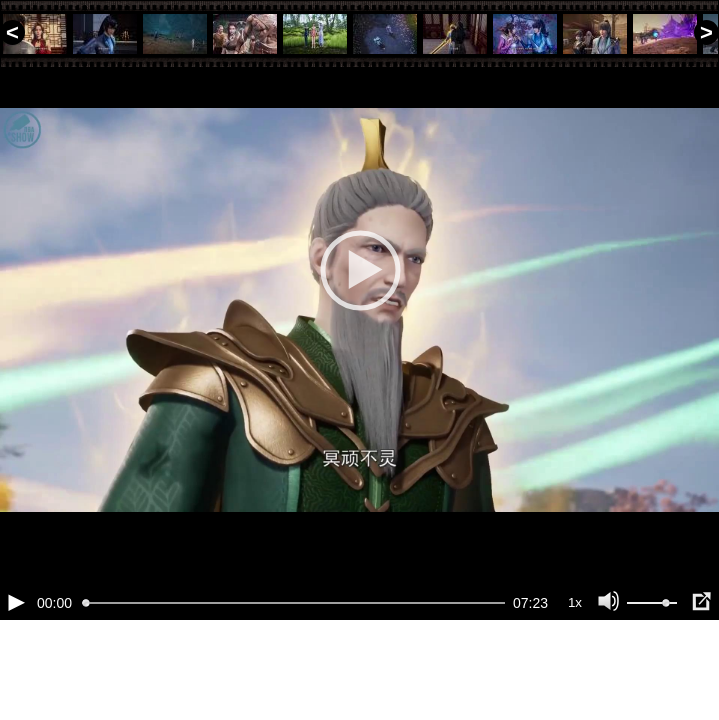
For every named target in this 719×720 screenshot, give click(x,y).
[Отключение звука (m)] (609, 670)
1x (575, 670)
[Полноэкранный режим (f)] (701, 670)
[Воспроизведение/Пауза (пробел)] (16, 670)
